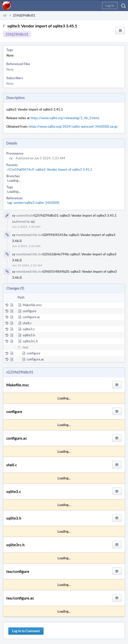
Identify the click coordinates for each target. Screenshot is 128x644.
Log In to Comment (26, 631)
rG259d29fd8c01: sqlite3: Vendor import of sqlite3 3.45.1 (75, 215)
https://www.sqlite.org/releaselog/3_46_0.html (65, 118)
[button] (110, 6)
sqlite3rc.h (30, 341)
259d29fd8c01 (17, 34)
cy (11, 158)
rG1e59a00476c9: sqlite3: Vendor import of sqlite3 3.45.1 (50, 169)
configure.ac (31, 317)
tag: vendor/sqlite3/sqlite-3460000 (33, 203)
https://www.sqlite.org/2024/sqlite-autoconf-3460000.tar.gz (73, 126)
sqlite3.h (29, 335)
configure (29, 311)
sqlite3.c (29, 329)
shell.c (27, 323)
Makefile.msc (32, 305)
